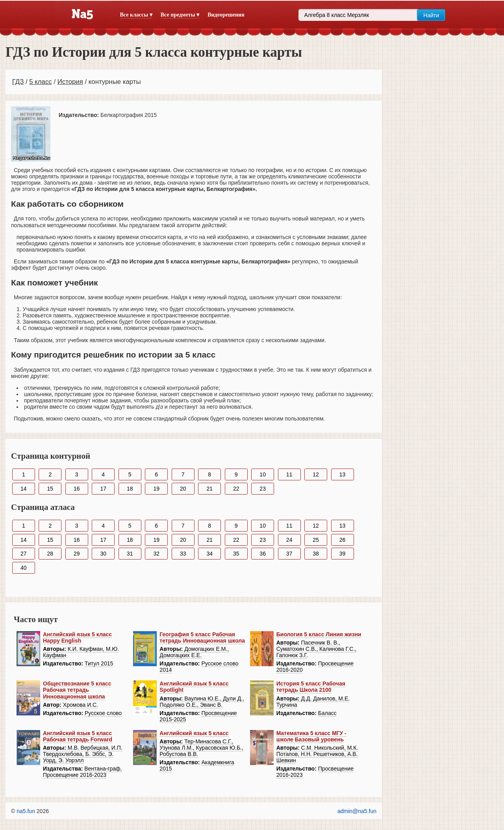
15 (50, 489)
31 (130, 554)
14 (24, 489)
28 (50, 554)
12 (316, 474)
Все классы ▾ (136, 15)
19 (156, 489)
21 (209, 489)
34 (209, 554)
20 (183, 489)
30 (103, 554)
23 (263, 489)
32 (156, 554)
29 (77, 554)
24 (289, 540)
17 (103, 489)
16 (77, 489)
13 (343, 474)
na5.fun (26, 811)
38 (316, 554)
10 (263, 474)
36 (263, 554)
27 (24, 554)
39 (343, 554)
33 (183, 554)
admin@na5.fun (357, 811)
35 (236, 554)
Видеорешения (226, 15)
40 (24, 568)
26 (343, 540)
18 (130, 489)
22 (236, 489)
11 (289, 474)
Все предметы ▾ (180, 15)
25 (316, 540)
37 (289, 554)
